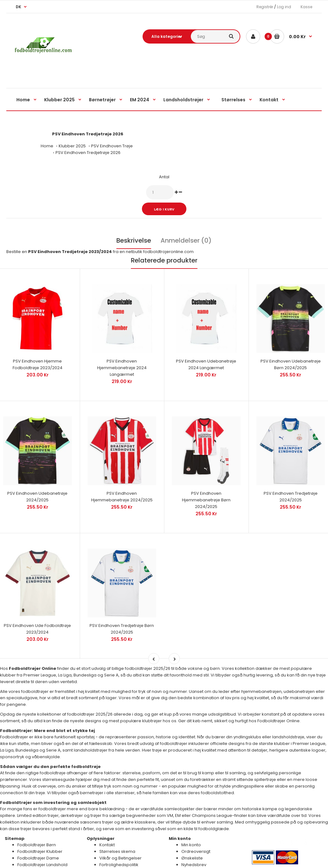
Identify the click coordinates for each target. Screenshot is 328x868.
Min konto (191, 828)
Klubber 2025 (72, 146)
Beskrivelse (134, 240)
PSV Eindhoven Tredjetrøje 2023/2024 (70, 252)
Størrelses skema (117, 835)
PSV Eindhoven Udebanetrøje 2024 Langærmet (206, 359)
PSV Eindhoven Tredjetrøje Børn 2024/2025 (122, 612)
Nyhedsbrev (194, 848)
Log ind (284, 7)
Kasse (306, 7)
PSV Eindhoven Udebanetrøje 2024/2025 (37, 486)
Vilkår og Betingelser (120, 841)
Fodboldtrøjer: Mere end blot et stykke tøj (47, 714)
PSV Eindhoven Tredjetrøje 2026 (88, 153)
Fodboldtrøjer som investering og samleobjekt (53, 786)
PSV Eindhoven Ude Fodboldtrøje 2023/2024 (37, 612)
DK (18, 7)
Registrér (265, 7)
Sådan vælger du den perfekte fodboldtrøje (50, 750)
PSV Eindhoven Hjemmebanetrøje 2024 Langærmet (122, 362)
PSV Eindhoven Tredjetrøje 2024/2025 (291, 486)
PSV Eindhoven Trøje (112, 146)
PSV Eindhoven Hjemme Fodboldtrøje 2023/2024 (38, 359)
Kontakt (107, 828)
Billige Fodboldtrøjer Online (174, 858)
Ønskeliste (192, 841)
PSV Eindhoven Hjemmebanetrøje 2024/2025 (122, 486)
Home (47, 146)
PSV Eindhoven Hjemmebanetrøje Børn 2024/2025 (206, 489)
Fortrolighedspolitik (119, 848)
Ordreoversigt (196, 835)
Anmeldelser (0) (186, 240)
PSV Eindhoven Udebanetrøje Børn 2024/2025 (291, 359)
